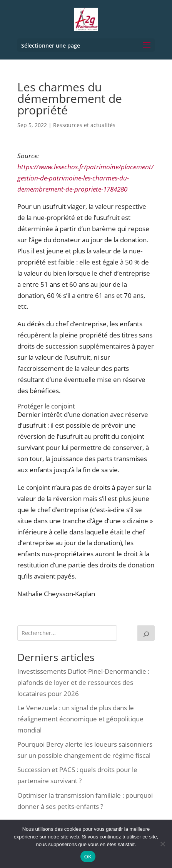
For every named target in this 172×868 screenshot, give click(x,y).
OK (88, 857)
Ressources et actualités (84, 125)
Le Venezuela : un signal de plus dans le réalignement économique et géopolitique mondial (80, 719)
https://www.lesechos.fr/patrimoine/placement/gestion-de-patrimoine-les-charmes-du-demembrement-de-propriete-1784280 (85, 178)
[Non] (162, 844)
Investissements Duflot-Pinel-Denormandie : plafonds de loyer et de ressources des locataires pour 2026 (83, 682)
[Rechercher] (146, 633)
